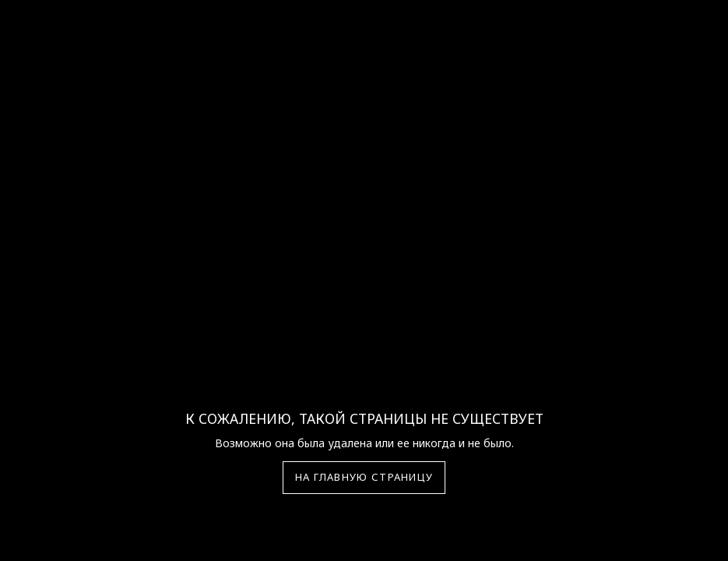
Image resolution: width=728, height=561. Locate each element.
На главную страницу (364, 477)
